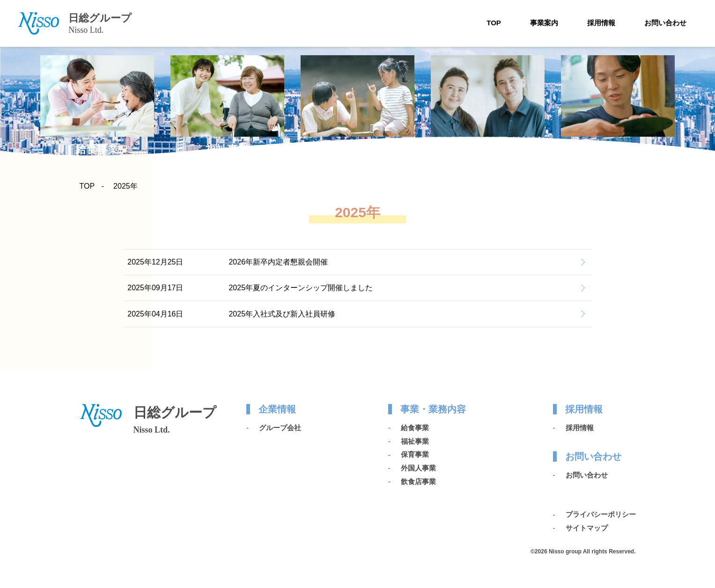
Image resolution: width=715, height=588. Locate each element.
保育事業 (415, 454)
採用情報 (601, 23)
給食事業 (415, 428)
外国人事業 (418, 468)
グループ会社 (280, 428)
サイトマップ (587, 528)
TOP (494, 23)
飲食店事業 (418, 481)
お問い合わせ (665, 23)
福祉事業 (415, 441)
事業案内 (544, 23)
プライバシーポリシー (601, 514)
